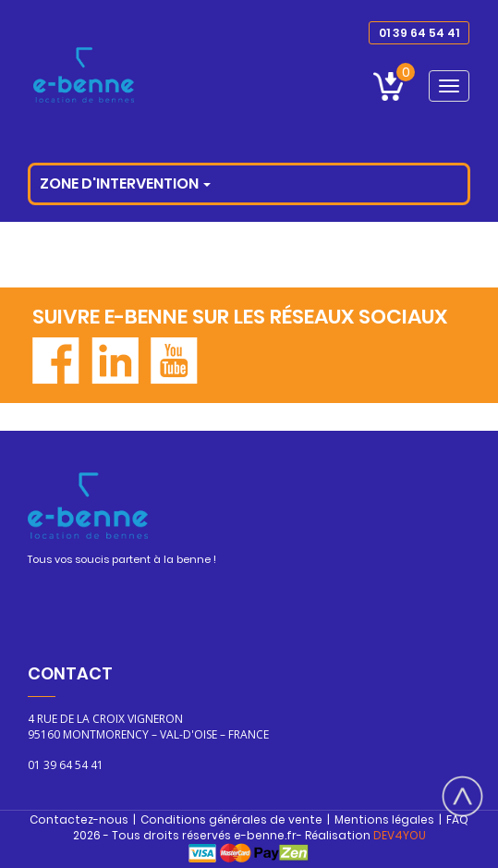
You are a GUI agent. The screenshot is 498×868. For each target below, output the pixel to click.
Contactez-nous (79, 819)
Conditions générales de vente (231, 819)
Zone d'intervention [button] (125, 183)
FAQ (457, 819)
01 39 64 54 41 (419, 33)
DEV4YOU (400, 835)
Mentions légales (384, 819)
